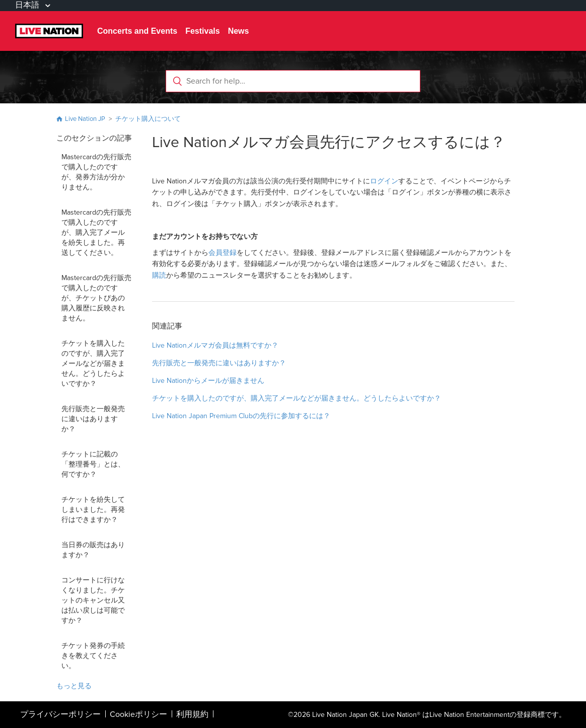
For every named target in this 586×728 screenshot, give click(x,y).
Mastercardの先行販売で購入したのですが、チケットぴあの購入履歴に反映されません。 (96, 298)
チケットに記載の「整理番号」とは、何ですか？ (93, 464)
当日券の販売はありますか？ (93, 550)
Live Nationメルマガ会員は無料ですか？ (215, 345)
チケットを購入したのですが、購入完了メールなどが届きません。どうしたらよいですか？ (93, 363)
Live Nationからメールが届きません (208, 381)
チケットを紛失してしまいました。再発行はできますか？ (93, 510)
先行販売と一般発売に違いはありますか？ (93, 419)
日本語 (28, 5)
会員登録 (223, 253)
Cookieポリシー (138, 714)
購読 (159, 275)
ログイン (384, 181)
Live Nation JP (85, 119)
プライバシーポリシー (60, 714)
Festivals (202, 31)
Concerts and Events (137, 31)
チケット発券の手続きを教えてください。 (93, 656)
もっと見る (74, 686)
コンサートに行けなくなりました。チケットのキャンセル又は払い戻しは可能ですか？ (93, 600)
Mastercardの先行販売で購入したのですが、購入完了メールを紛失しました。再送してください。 (96, 233)
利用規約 (192, 714)
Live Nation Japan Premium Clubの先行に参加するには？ (241, 416)
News (239, 31)
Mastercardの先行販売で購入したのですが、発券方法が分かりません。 (96, 172)
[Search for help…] (293, 81)
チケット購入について (148, 119)
